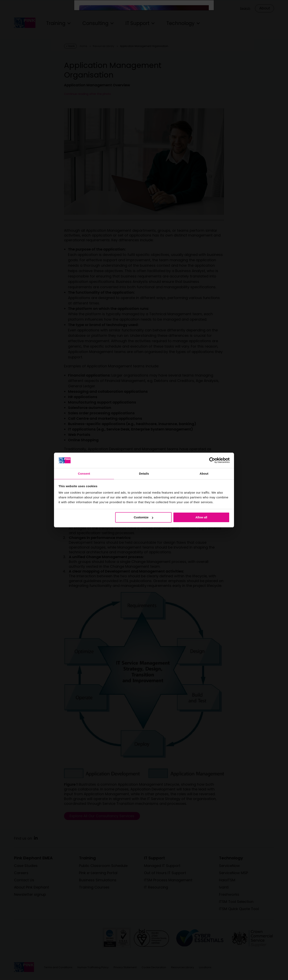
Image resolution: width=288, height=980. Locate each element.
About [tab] (204, 473)
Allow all (201, 517)
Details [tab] (144, 473)
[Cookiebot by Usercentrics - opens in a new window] (212, 460)
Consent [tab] (84, 473)
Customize (144, 517)
